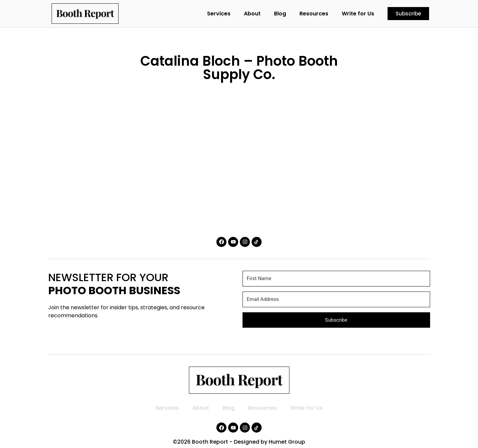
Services (219, 14)
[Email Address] (336, 299)
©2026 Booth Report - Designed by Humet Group (239, 442)
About (252, 14)
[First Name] (336, 279)
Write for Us (358, 14)
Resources (314, 14)
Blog (280, 14)
